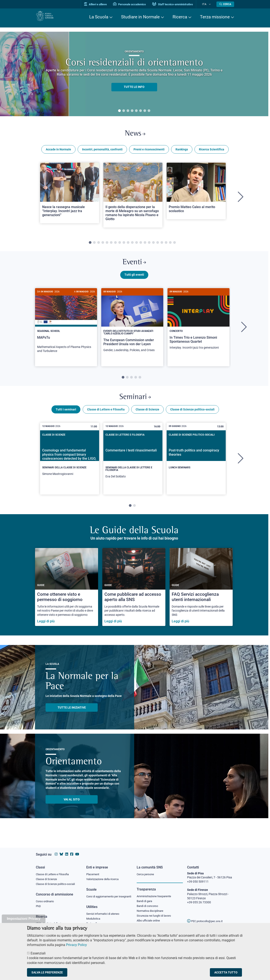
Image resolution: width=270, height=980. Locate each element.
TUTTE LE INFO (134, 87)
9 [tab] (124, 245)
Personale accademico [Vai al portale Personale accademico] (136, 4)
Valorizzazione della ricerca (104, 875)
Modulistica (94, 920)
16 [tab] (153, 245)
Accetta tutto (226, 972)
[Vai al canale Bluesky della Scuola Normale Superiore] (61, 850)
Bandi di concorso (148, 903)
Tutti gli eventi (134, 279)
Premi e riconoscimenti (149, 152)
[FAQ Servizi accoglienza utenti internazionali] (201, 594)
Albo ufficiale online (149, 919)
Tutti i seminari (66, 417)
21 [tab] (174, 245)
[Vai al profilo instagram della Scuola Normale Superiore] (56, 850)
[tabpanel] (134, 74)
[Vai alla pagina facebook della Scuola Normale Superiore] (72, 850)
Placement (93, 870)
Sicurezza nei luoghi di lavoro (155, 913)
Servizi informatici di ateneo (104, 915)
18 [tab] (162, 245)
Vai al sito (72, 807)
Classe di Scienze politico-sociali (192, 417)
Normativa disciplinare (151, 908)
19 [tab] (166, 245)
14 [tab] (145, 245)
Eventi (134, 266)
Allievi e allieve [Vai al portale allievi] (102, 4)
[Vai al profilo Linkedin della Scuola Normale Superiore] (67, 850)
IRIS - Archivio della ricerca (53, 921)
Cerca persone (146, 870)
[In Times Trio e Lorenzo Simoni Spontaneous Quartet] (198, 326)
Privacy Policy (76, 945)
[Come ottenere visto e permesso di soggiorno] (67, 594)
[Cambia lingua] (211, 4)
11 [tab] (132, 245)
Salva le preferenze (47, 972)
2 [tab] (124, 111)
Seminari (135, 403)
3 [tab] (128, 111)
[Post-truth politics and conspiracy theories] (196, 463)
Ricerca (180, 17)
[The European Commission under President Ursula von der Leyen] (132, 327)
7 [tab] (145, 111)
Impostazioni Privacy (24, 919)
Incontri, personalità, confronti (102, 152)
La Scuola (99, 17)
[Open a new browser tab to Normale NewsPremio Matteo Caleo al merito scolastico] (196, 193)
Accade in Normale (58, 152)
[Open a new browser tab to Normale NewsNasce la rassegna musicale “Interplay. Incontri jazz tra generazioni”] (70, 195)
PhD (39, 904)
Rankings (182, 152)
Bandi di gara (145, 898)
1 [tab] (119, 111)
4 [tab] (132, 111)
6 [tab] (140, 111)
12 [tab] (136, 245)
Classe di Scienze (147, 417)
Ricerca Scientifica (212, 152)
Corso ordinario (46, 898)
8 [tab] (149, 111)
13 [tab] (141, 245)
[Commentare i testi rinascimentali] (133, 466)
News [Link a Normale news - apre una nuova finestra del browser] (135, 135)
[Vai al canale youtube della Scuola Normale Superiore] (77, 850)
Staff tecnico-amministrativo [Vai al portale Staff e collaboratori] (179, 4)
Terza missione (215, 17)
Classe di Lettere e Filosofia (106, 417)
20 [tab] (170, 245)
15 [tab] (149, 245)
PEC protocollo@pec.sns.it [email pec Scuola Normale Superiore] (207, 917)
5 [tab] (136, 111)
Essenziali (38, 953)
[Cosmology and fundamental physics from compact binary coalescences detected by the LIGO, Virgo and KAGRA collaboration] (70, 465)
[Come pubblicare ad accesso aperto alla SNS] (134, 594)
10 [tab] (128, 245)
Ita (207, 4)
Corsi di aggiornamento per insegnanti (104, 895)
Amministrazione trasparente (156, 893)
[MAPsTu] (66, 328)
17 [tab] (158, 245)
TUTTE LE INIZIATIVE (72, 715)
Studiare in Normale (140, 17)
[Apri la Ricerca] (225, 4)
